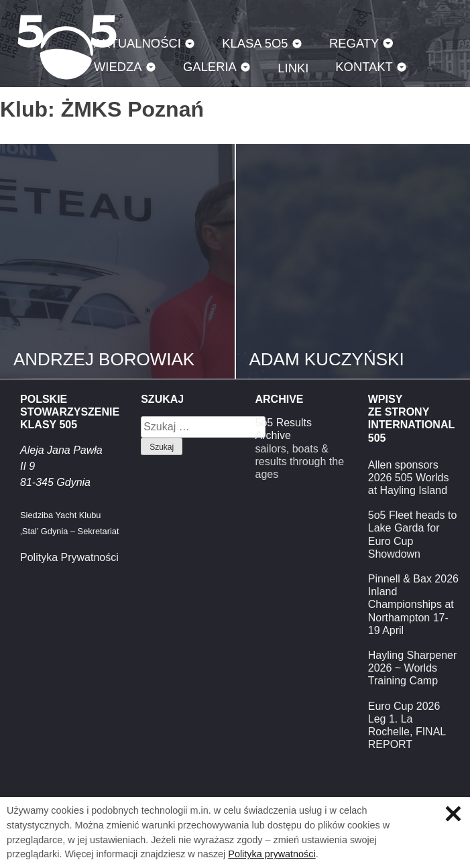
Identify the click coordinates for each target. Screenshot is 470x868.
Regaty (354, 43)
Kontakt (364, 67)
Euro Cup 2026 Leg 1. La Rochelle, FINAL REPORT (407, 726)
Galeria (210, 67)
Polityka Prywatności (69, 557)
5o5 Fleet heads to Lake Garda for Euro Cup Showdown (413, 535)
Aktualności (137, 43)
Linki (293, 68)
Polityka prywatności (272, 854)
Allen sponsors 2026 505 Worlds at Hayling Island (409, 478)
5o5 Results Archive (284, 429)
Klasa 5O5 (255, 43)
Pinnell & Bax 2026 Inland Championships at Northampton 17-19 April (413, 605)
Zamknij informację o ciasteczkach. (453, 814)
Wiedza (118, 67)
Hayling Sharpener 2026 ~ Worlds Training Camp (413, 668)
